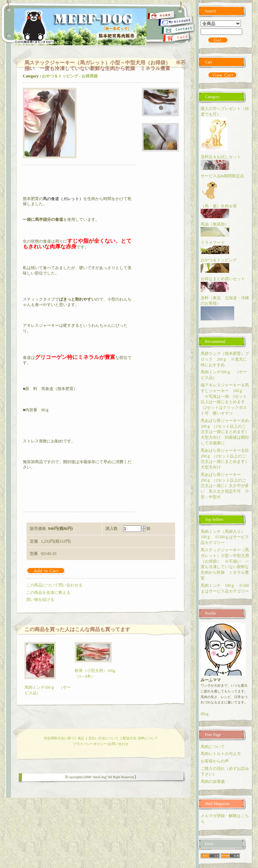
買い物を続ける (40, 600)
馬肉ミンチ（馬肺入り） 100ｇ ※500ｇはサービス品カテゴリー (225, 537)
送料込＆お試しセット (221, 157)
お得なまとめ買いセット (223, 279)
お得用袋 (90, 76)
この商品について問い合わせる (54, 585)
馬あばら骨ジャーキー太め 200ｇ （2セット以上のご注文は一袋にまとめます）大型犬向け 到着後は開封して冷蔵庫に (227, 432)
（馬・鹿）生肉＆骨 (219, 206)
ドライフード (213, 243)
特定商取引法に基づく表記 (64, 738)
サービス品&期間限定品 (224, 176)
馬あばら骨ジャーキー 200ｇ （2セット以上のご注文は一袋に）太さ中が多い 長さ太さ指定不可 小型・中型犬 (225, 486)
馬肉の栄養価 (213, 782)
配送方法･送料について (140, 738)
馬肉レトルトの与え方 (221, 754)
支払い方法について (103, 738)
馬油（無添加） (215, 224)
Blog (204, 714)
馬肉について (213, 747)
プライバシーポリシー (90, 744)
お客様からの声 (215, 761)
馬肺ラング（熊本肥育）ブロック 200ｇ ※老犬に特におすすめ (225, 359)
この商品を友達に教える (48, 593)
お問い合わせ (118, 744)
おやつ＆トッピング (60, 76)
